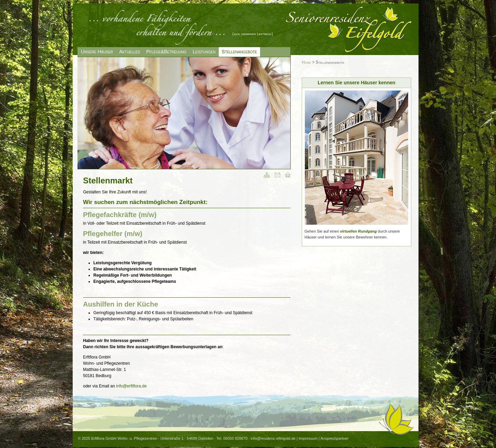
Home (306, 62)
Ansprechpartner (335, 438)
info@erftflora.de (131, 386)
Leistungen (204, 52)
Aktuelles (130, 52)
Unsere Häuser (97, 52)
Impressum (308, 438)
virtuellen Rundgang (358, 231)
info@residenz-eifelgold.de (273, 438)
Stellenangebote (240, 52)
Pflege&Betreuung (167, 52)
